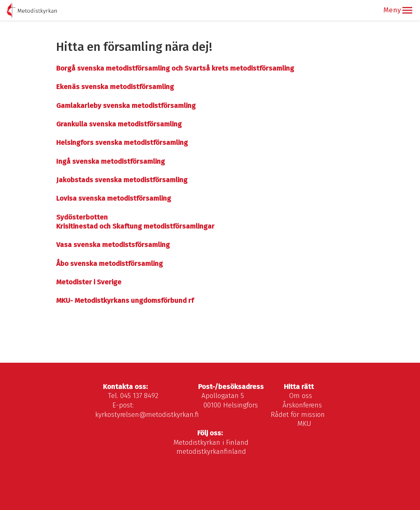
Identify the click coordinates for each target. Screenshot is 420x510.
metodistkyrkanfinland (211, 452)
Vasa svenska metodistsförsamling (113, 245)
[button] (407, 10)
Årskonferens (302, 405)
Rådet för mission (298, 415)
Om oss (301, 396)
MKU (304, 424)
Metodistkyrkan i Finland (211, 443)
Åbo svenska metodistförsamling (110, 264)
